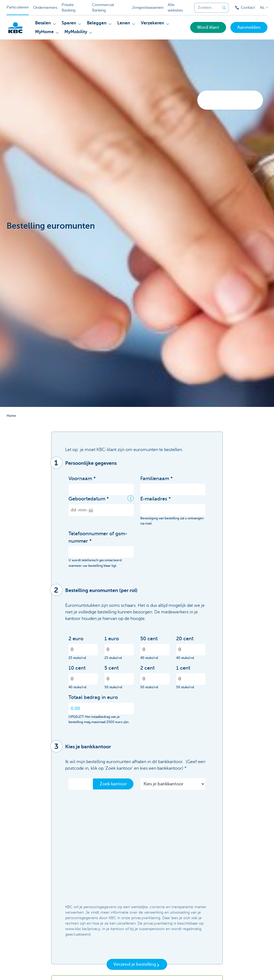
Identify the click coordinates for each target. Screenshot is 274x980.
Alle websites (175, 8)
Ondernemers (45, 8)
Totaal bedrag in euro (93, 697)
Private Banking (68, 8)
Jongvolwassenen (148, 8)
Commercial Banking (103, 8)
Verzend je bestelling (137, 965)
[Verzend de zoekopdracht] (224, 8)
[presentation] (110, 890)
